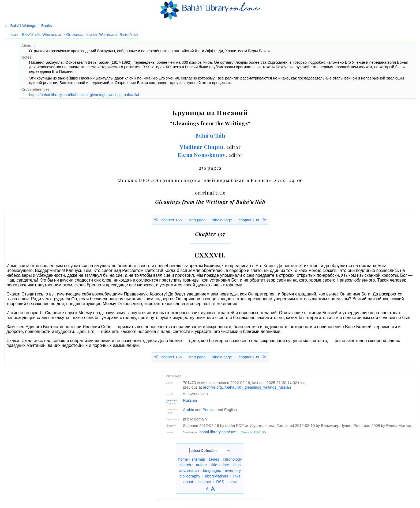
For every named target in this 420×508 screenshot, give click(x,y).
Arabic (188, 410)
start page (197, 220)
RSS (220, 482)
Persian (209, 410)
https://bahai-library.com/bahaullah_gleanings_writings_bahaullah (85, 95)
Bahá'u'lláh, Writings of (40, 35)
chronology (232, 459)
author (202, 465)
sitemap (198, 459)
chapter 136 (171, 220)
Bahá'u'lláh (210, 135)
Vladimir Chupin (202, 147)
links (237, 476)
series (214, 459)
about (188, 482)
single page (222, 220)
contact (205, 482)
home (183, 459)
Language (172, 400)
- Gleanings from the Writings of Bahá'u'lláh (101, 35)
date (225, 465)
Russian (190, 400)
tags (237, 465)
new (233, 482)
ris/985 (260, 432)
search (185, 465)
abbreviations (217, 476)
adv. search (189, 471)
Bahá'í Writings (23, 26)
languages (212, 471)
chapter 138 (249, 220)
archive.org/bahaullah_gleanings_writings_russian (247, 387)
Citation (246, 432)
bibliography (190, 476)
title (214, 465)
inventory (233, 471)
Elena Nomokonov (201, 155)
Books (47, 26)
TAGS (13, 35)
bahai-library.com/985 (218, 432)
